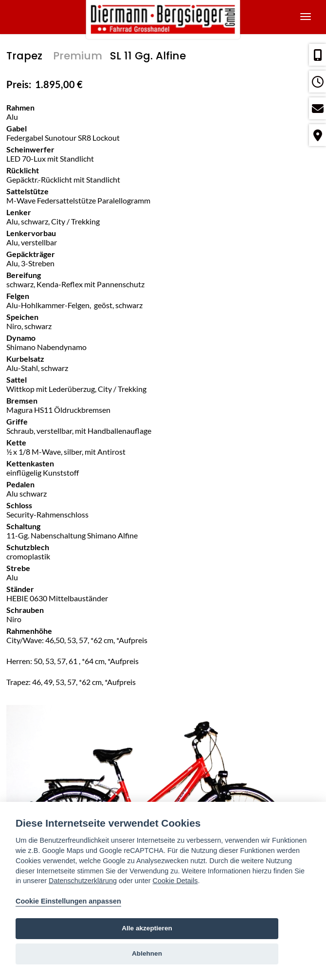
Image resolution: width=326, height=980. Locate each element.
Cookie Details (175, 881)
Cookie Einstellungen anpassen (68, 901)
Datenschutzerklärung (83, 881)
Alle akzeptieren (147, 928)
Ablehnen (147, 953)
